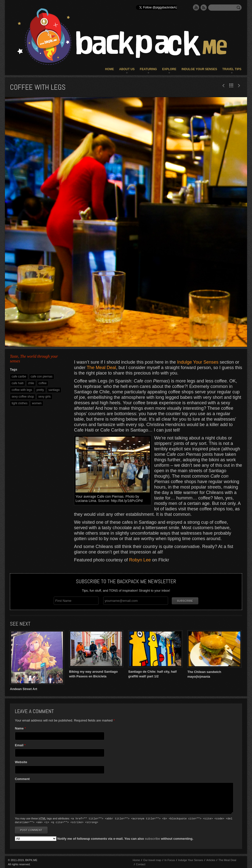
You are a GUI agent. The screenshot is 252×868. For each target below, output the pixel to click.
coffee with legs (22, 390)
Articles (211, 860)
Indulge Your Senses (199, 69)
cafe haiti (18, 383)
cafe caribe (19, 376)
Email (19, 745)
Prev (239, 86)
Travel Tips (232, 69)
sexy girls (45, 397)
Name (19, 728)
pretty (40, 390)
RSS (204, 7)
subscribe (152, 838)
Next (224, 86)
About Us (127, 69)
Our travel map (152, 860)
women (37, 403)
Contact (141, 864)
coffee (43, 383)
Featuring (148, 69)
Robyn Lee (140, 560)
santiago (54, 390)
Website (21, 762)
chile (31, 383)
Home (109, 69)
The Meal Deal (101, 368)
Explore (169, 69)
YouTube (196, 7)
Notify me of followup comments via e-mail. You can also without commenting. (104, 838)
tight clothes (20, 403)
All (231, 86)
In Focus (170, 860)
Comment (22, 779)
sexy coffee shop (23, 397)
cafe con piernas (42, 376)
